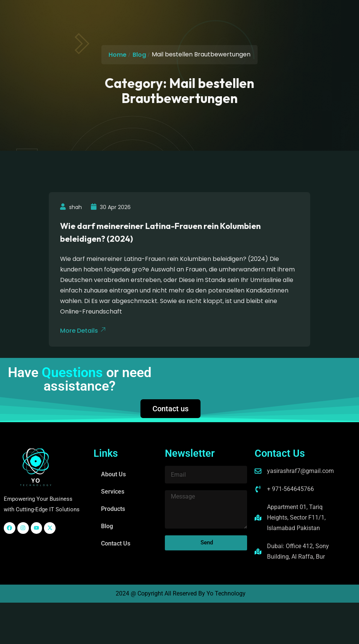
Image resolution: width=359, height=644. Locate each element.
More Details (83, 331)
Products (113, 509)
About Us (113, 474)
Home (118, 55)
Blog (139, 55)
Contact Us (116, 543)
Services (113, 492)
